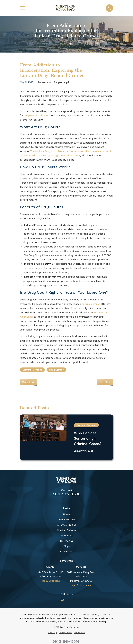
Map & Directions (50, 581)
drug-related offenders (37, 115)
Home (66, 514)
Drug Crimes (57, 370)
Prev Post (28, 382)
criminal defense (91, 304)
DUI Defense (67, 536)
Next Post (105, 382)
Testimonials (67, 541)
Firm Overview (67, 520)
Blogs (67, 546)
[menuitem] (53, 633)
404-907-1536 (66, 494)
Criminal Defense (32, 370)
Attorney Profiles (66, 525)
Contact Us (66, 551)
